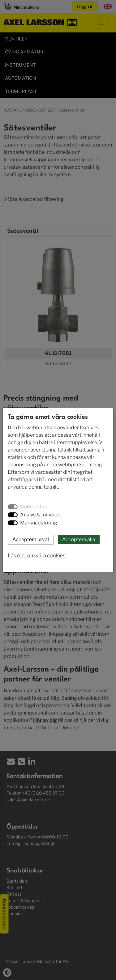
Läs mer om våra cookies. (37, 556)
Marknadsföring (39, 523)
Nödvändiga (34, 507)
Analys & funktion (40, 515)
